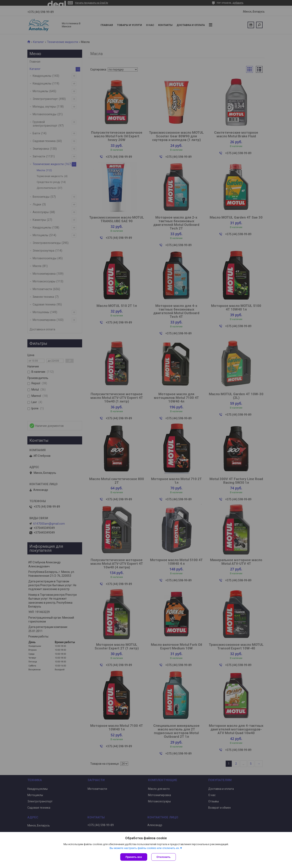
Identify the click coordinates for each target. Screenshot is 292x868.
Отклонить (164, 857)
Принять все (134, 857)
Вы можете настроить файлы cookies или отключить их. (145, 848)
